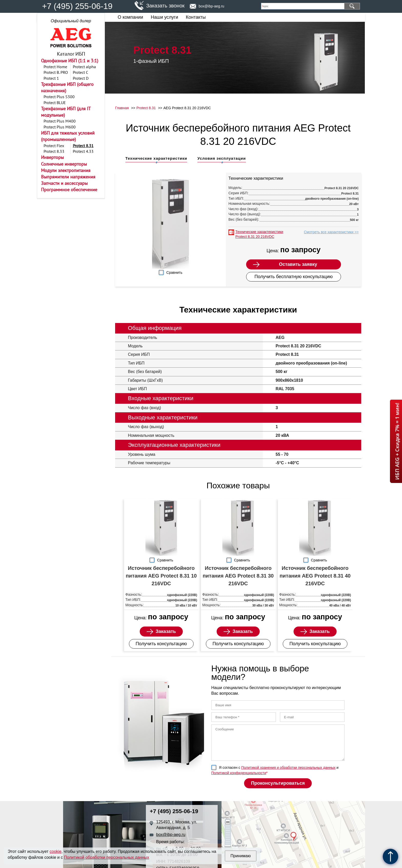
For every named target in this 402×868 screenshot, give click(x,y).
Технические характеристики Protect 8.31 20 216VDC (259, 234)
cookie (56, 851)
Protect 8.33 (54, 151)
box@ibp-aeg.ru (212, 6)
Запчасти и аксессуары (64, 183)
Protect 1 (51, 78)
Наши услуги (164, 17)
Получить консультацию (161, 644)
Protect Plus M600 (60, 127)
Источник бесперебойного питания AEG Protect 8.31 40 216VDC (315, 576)
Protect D (81, 78)
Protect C (81, 72)
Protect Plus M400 (60, 121)
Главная (122, 108)
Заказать (166, 631)
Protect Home (55, 67)
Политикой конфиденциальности (239, 773)
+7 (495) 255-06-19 (77, 6)
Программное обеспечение (69, 190)
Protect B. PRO (56, 72)
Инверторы (52, 157)
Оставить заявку (298, 264)
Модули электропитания (66, 170)
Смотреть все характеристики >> (331, 232)
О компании (130, 17)
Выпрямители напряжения (68, 177)
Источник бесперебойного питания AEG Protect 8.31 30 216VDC (238, 576)
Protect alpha (84, 67)
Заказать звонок (165, 6)
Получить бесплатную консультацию (294, 277)
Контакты (196, 17)
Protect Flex (54, 146)
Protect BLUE (55, 103)
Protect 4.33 (83, 151)
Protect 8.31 (83, 146)
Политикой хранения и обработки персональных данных (288, 768)
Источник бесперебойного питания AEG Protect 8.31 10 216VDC (161, 576)
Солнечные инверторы (64, 164)
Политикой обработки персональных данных (106, 857)
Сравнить (174, 272)
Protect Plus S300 (59, 97)
